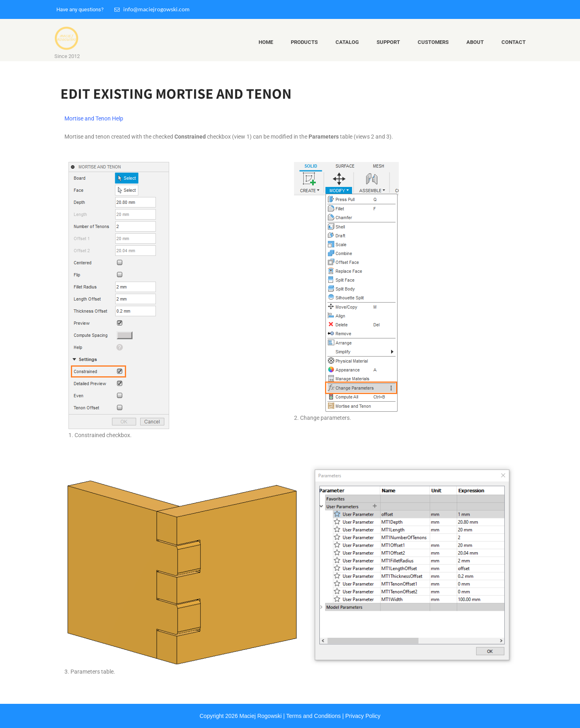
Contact (514, 42)
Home (266, 42)
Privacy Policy (363, 716)
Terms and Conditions (314, 716)
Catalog (347, 42)
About (475, 42)
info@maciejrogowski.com (152, 9)
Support (388, 42)
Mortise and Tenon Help (94, 118)
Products (304, 42)
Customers (433, 42)
